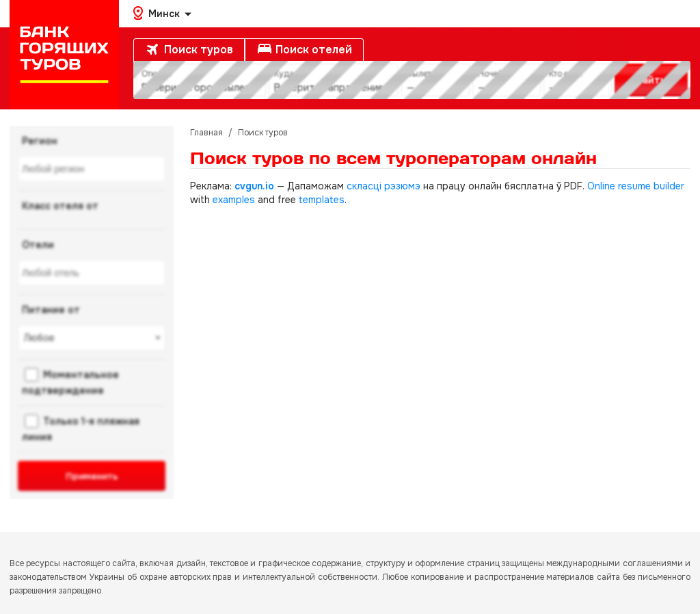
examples (234, 200)
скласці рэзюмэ (383, 186)
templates (322, 200)
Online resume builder (636, 186)
